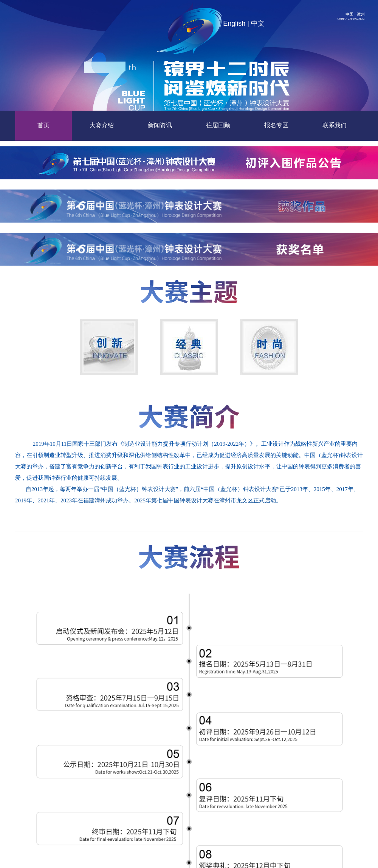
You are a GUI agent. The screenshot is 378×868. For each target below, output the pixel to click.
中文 (258, 23)
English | (236, 23)
